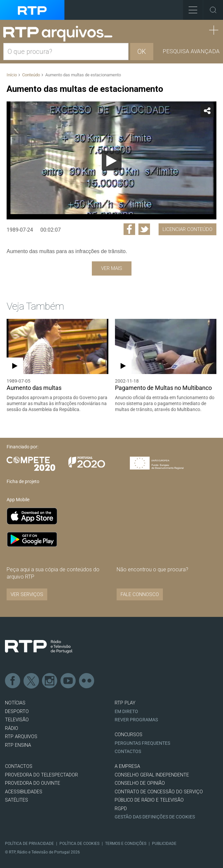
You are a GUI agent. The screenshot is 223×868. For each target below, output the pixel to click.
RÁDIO (12, 728)
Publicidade (164, 844)
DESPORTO (17, 712)
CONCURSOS (129, 735)
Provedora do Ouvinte (33, 783)
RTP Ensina (18, 745)
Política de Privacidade (29, 844)
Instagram (50, 681)
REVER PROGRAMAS (136, 720)
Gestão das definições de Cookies (155, 817)
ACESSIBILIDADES (24, 792)
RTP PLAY (125, 703)
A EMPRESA (127, 766)
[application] (111, 160)
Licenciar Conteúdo (187, 229)
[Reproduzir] (112, 161)
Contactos (128, 752)
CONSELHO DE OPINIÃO (140, 783)
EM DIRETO (126, 712)
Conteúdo (31, 75)
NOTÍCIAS (15, 703)
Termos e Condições (126, 844)
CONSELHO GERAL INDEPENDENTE (152, 775)
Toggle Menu (190, 8)
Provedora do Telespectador (41, 775)
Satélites (17, 800)
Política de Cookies (79, 844)
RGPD (121, 809)
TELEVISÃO (17, 720)
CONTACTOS (19, 766)
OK (142, 52)
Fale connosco (140, 594)
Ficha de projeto (23, 481)
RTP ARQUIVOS (21, 737)
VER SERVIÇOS (27, 594)
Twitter (31, 681)
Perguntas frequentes (142, 743)
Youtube (68, 681)
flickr (87, 681)
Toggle (213, 10)
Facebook (13, 681)
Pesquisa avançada (191, 51)
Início (12, 75)
